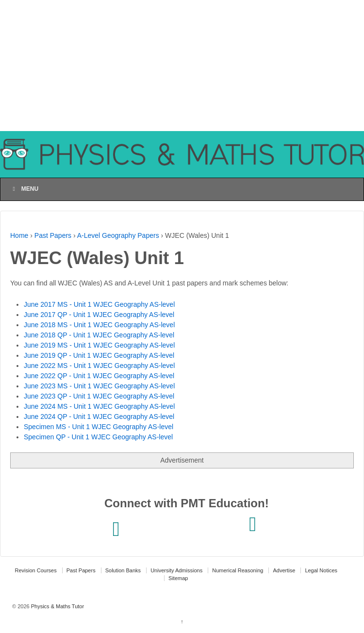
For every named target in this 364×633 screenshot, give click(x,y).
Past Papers (53, 235)
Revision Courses (35, 570)
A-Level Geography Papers (118, 235)
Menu (24, 189)
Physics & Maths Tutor (57, 606)
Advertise (284, 570)
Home (19, 235)
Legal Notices (321, 570)
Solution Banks (123, 570)
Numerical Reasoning (238, 570)
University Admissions (176, 570)
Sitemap (178, 578)
